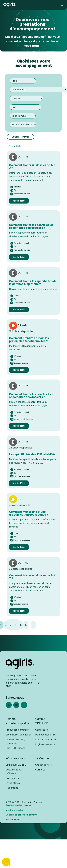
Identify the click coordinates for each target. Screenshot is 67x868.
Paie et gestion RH (45, 735)
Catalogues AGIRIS (16, 765)
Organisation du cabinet (18, 735)
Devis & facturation (46, 739)
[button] (62, 5)
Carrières (40, 770)
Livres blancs (13, 783)
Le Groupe (42, 758)
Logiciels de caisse (45, 744)
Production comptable (18, 730)
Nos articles (12, 788)
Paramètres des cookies (18, 805)
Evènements (12, 778)
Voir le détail (19, 201)
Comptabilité (42, 730)
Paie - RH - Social (15, 748)
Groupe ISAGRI (44, 765)
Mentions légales (15, 810)
